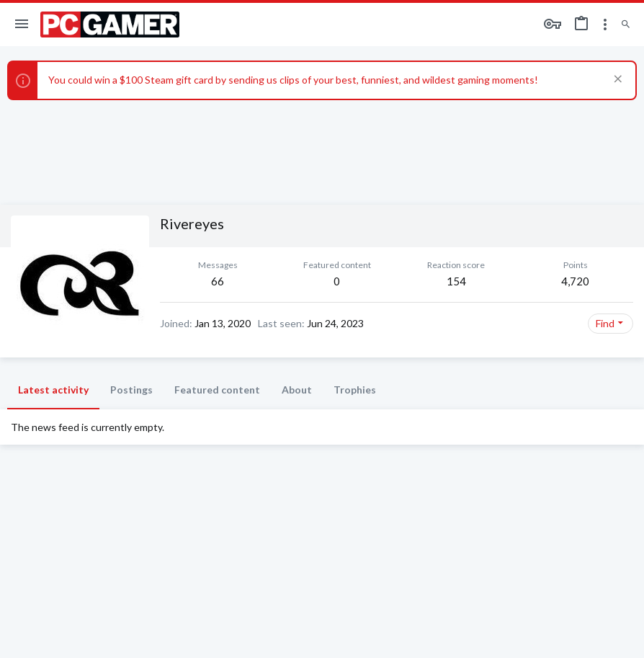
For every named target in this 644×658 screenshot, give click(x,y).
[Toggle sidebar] (605, 25)
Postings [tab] (131, 390)
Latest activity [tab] (53, 390)
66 (218, 281)
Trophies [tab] (355, 390)
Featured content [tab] (217, 390)
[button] (22, 25)
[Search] (626, 25)
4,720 (575, 281)
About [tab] (297, 390)
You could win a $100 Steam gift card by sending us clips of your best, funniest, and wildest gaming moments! (293, 80)
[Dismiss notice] (616, 80)
